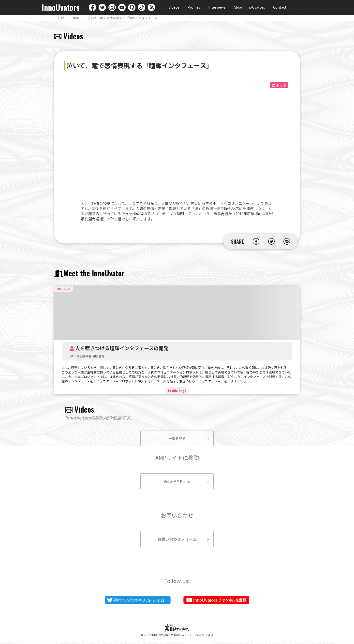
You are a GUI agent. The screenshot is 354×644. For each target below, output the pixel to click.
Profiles (194, 7)
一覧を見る (177, 439)
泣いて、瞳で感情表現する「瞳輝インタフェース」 (124, 18)
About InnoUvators (249, 7)
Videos (174, 7)
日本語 (309, 7)
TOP (61, 18)
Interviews (217, 7)
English (299, 7)
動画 (76, 18)
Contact (280, 7)
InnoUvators (61, 7)
